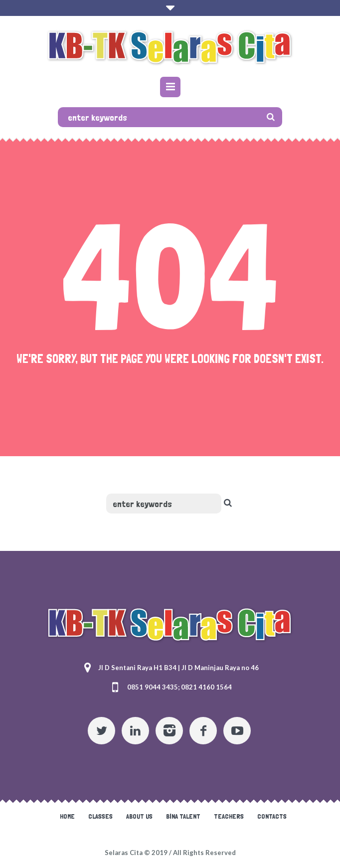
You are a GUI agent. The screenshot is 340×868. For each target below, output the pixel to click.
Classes (100, 816)
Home (67, 816)
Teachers (229, 816)
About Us (139, 816)
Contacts (272, 816)
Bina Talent (183, 816)
